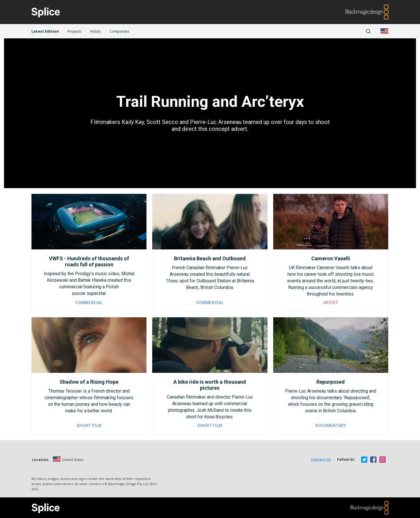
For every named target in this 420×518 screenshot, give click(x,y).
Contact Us (321, 459)
